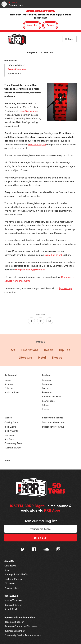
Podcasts (47, 388)
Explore (46, 375)
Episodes (9, 388)
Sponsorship (65, 288)
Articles (46, 405)
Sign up (40, 538)
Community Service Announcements (23, 635)
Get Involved (11, 61)
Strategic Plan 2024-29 (16, 574)
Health (49, 350)
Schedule (47, 380)
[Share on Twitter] (41, 321)
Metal (42, 357)
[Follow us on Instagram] (58, 550)
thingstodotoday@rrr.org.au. (31, 269)
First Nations (29, 350)
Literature (25, 357)
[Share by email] (50, 321)
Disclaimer (10, 583)
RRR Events (10, 427)
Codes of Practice (13, 579)
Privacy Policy (12, 588)
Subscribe (32, 25)
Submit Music (14, 74)
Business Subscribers (15, 631)
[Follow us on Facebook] (34, 550)
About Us (9, 561)
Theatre (57, 357)
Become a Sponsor (14, 622)
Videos (46, 409)
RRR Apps (52, 510)
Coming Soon (11, 422)
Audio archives (12, 392)
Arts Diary (9, 439)
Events (8, 418)
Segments (9, 384)
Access (8, 570)
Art (13, 350)
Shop (7, 461)
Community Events (14, 443)
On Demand (10, 375)
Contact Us (10, 566)
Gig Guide (9, 435)
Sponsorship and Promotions (20, 617)
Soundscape (48, 401)
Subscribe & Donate (53, 418)
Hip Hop (65, 350)
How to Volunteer (16, 65)
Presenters (47, 392)
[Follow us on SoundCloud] (46, 550)
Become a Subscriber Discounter (21, 626)
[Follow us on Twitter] (23, 550)
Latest (8, 380)
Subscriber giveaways (53, 427)
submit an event (53, 255)
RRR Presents (11, 431)
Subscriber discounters (53, 422)
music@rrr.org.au (28, 111)
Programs (47, 384)
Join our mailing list (41, 521)
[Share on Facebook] (31, 321)
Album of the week (51, 397)
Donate (50, 25)
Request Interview (17, 69)
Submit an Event (13, 448)
